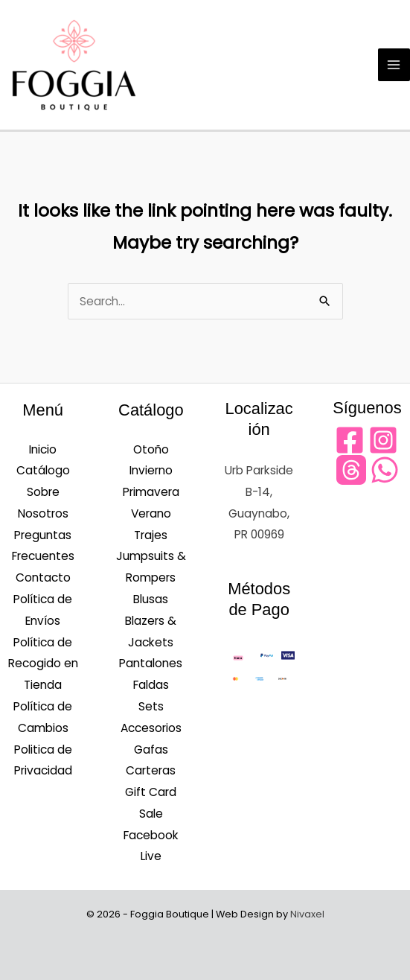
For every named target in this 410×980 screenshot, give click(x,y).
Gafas (151, 750)
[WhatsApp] (385, 470)
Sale (151, 814)
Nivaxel (307, 914)
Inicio (43, 449)
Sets (151, 706)
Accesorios (151, 728)
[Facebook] (350, 440)
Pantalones (151, 663)
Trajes (151, 535)
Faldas (151, 685)
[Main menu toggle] (394, 64)
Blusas (151, 599)
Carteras (151, 770)
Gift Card (151, 792)
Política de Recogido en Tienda (43, 664)
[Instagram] (383, 440)
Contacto (43, 577)
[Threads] (351, 470)
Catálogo (43, 470)
